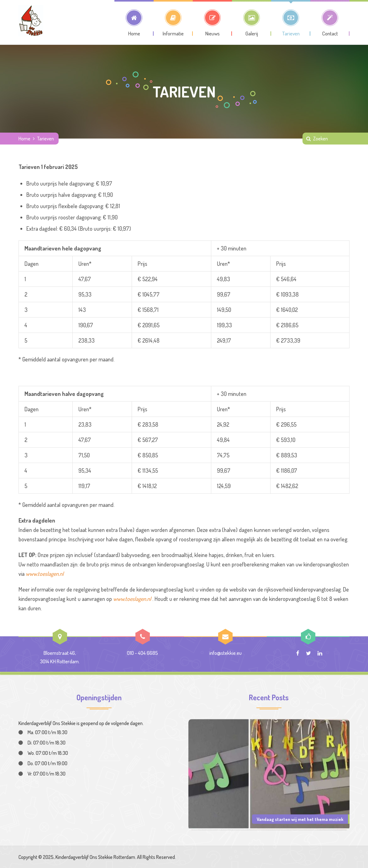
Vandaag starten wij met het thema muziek (300, 819)
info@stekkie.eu (226, 653)
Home (24, 139)
